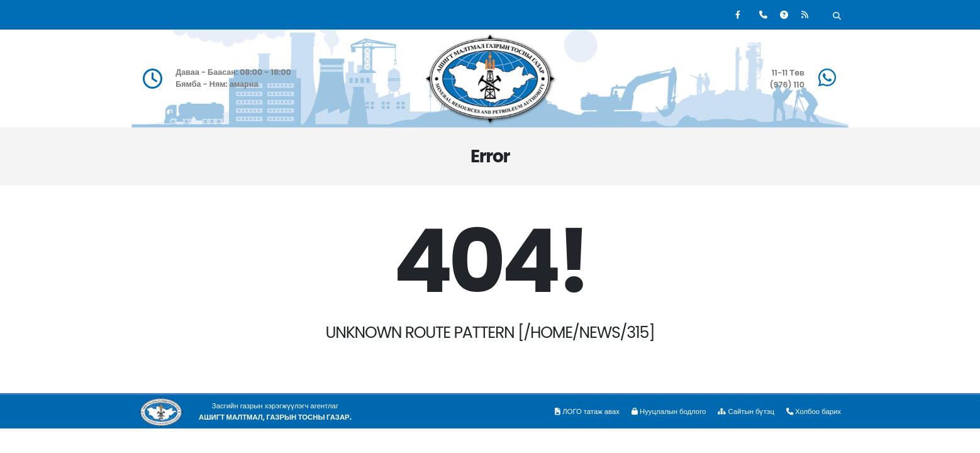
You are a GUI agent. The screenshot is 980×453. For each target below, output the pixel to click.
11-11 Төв (788, 73)
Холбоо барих (814, 411)
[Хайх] (837, 16)
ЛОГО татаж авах (587, 411)
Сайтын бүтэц (746, 411)
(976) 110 (787, 85)
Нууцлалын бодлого (669, 411)
